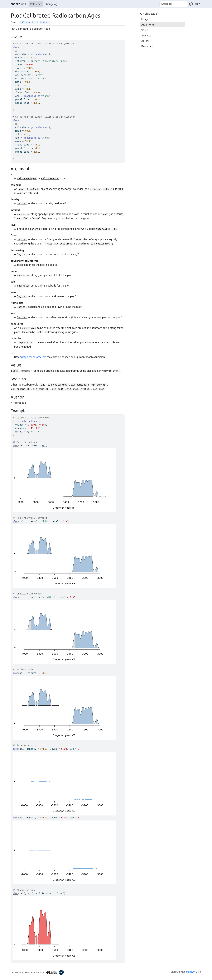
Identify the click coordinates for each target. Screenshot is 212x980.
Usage (145, 19)
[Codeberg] (191, 4)
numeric (35, 229)
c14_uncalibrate (77, 389)
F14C (43, 385)
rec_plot (99, 389)
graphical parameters (34, 357)
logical (22, 204)
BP (43, 446)
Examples (147, 46)
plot (15, 47)
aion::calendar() (101, 189)
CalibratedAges (27, 179)
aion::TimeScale (29, 189)
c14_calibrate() (101, 244)
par (40, 96)
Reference (36, 4)
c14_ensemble (20, 389)
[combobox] (174, 4)
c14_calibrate (57, 385)
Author (145, 41)
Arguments (148, 25)
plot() (15, 371)
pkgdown (190, 972)
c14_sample (40, 389)
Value (145, 30)
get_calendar (39, 54)
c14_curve (98, 385)
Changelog (51, 4)
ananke (15, 4)
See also (146, 35)
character (23, 214)
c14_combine (79, 385)
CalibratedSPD (50, 179)
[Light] (198, 4)
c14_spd (57, 389)
